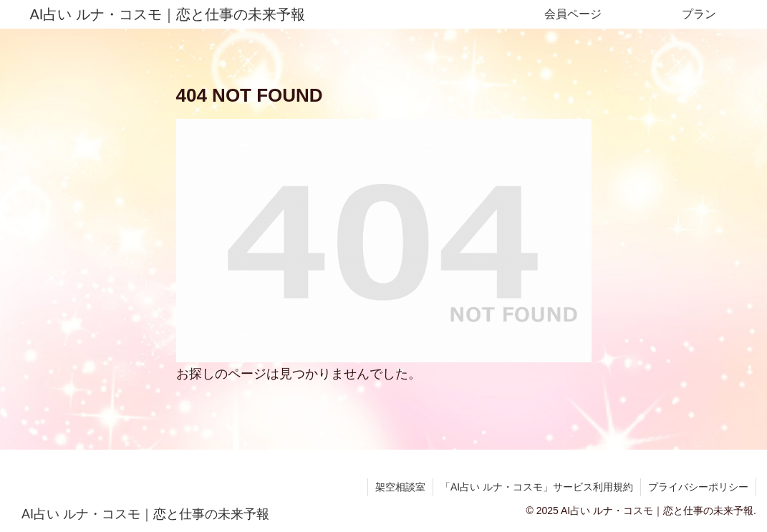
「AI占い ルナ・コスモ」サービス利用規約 (537, 487)
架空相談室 (400, 487)
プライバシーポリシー (698, 487)
